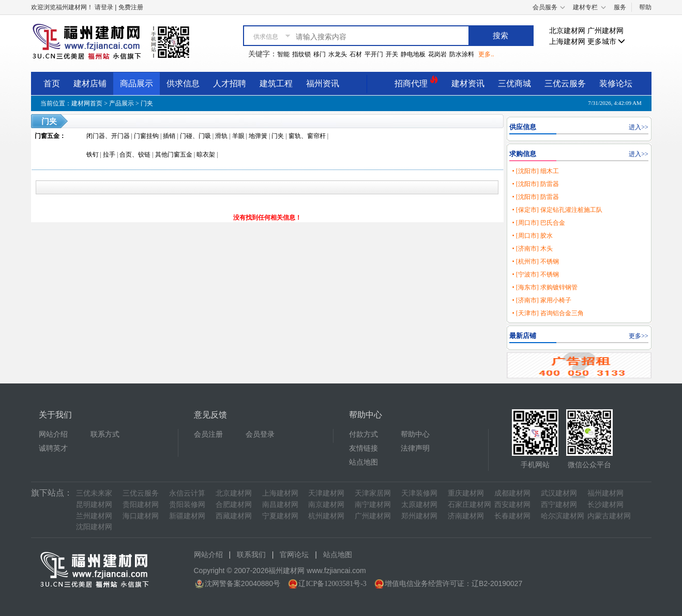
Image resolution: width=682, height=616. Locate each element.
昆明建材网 (94, 505)
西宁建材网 (559, 505)
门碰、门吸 (195, 136)
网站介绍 (53, 434)
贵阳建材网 (141, 505)
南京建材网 (326, 505)
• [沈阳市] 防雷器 (535, 184)
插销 (169, 136)
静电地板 (413, 54)
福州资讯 (323, 83)
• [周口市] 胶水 (532, 236)
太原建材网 (419, 505)
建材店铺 (90, 83)
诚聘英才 (53, 448)
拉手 (109, 155)
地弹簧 (258, 136)
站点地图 (363, 462)
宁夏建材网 (280, 516)
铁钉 (93, 155)
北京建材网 (567, 31)
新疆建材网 (187, 516)
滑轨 (221, 136)
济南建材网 (466, 516)
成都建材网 (512, 493)
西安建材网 (512, 505)
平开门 (374, 54)
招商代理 (416, 82)
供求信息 (183, 83)
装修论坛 (616, 83)
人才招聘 (230, 83)
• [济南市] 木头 (532, 249)
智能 (283, 54)
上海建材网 (567, 42)
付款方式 (363, 434)
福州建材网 (605, 493)
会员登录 (260, 434)
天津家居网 (373, 493)
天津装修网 (419, 493)
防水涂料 (462, 54)
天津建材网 (326, 493)
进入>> (639, 127)
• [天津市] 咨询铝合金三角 (548, 313)
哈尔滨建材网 (563, 516)
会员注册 (208, 434)
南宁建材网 (373, 505)
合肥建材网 (234, 505)
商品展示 (137, 83)
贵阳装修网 (187, 505)
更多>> (639, 336)
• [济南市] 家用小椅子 (541, 300)
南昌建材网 (280, 505)
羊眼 (238, 136)
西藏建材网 (234, 516)
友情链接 (363, 448)
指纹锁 (301, 54)
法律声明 (415, 448)
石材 (356, 54)
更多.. (486, 54)
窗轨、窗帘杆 (307, 136)
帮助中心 (415, 434)
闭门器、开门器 (108, 136)
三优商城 (514, 83)
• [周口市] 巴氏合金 (538, 223)
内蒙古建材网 (609, 516)
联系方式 (105, 434)
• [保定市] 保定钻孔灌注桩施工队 (557, 210)
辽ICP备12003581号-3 (332, 584)
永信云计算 (187, 493)
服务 (620, 7)
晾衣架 (206, 155)
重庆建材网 (466, 493)
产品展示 (122, 103)
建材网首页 (87, 103)
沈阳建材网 (94, 527)
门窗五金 (47, 136)
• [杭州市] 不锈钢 (535, 261)
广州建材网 (605, 31)
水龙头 (338, 54)
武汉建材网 (559, 493)
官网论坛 (294, 555)
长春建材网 (512, 516)
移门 (320, 54)
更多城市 (607, 42)
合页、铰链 (135, 155)
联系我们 (251, 555)
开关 (392, 54)
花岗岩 (437, 54)
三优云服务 (565, 83)
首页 (52, 83)
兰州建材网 (94, 516)
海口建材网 (141, 516)
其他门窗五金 (174, 155)
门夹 (147, 103)
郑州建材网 (419, 516)
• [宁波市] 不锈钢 (535, 274)
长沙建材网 (605, 505)
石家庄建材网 (469, 505)
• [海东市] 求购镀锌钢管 (544, 287)
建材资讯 (468, 83)
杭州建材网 (326, 516)
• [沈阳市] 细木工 (535, 171)
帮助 (645, 7)
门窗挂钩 (146, 136)
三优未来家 (94, 493)
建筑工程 (276, 83)
